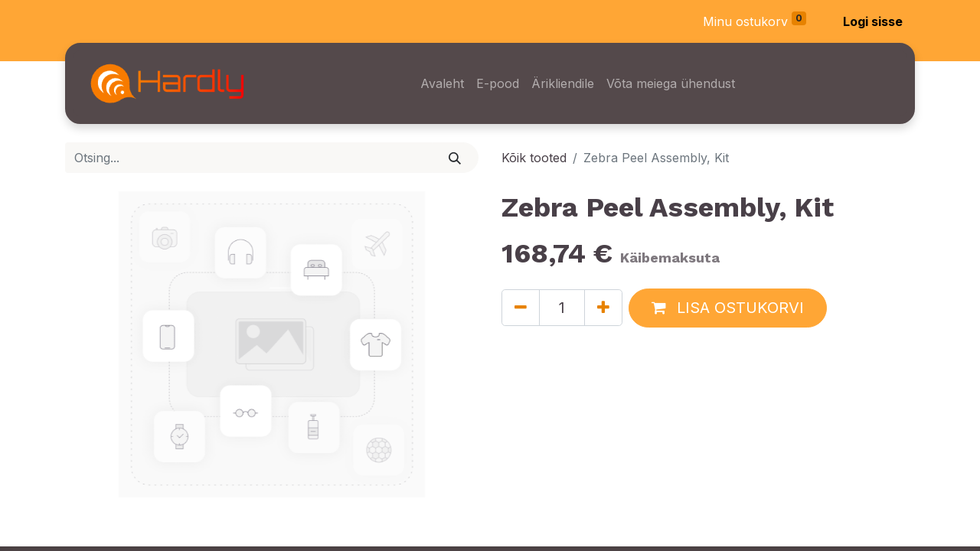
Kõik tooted (534, 158)
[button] (728, 308)
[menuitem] (442, 83)
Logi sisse (873, 21)
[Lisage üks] (603, 308)
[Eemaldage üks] (521, 308)
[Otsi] (455, 158)
